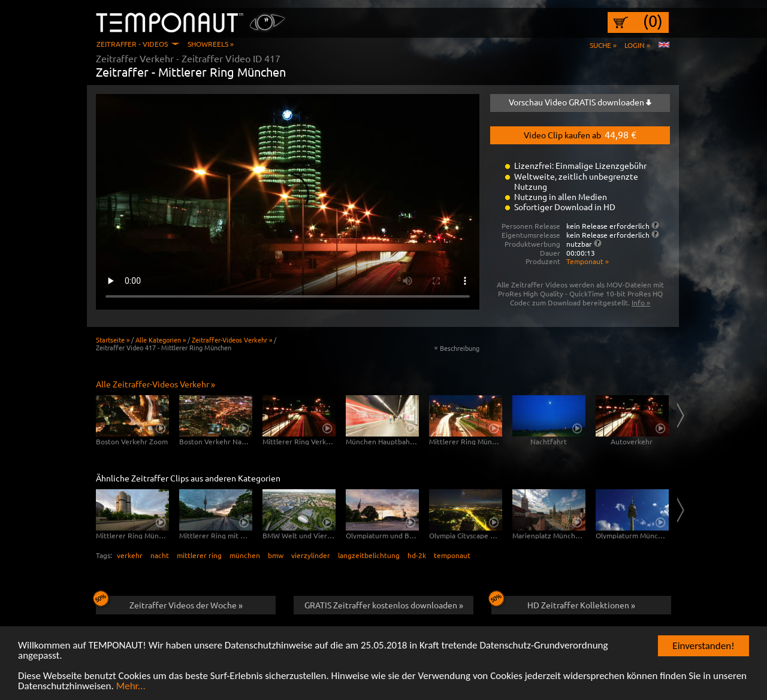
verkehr (130, 555)
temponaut (452, 555)
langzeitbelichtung (369, 555)
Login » (637, 45)
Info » (641, 302)
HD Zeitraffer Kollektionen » (563, 603)
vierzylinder (311, 555)
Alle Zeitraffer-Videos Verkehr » (155, 384)
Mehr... (131, 687)
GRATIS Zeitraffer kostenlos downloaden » (384, 605)
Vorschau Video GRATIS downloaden (580, 102)
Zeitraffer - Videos (132, 44)
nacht (160, 555)
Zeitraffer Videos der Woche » (169, 603)
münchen (245, 555)
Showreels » (211, 44)
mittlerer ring (199, 555)
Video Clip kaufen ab (580, 134)
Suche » (603, 45)
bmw (276, 555)
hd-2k (417, 555)
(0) (653, 21)
